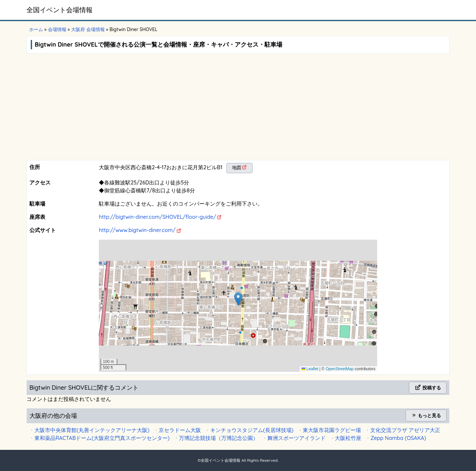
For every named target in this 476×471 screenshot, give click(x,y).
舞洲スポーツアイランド (297, 438)
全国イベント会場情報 (59, 10)
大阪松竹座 (348, 438)
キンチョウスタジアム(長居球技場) (252, 430)
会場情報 (57, 29)
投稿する (428, 388)
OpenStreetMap (340, 369)
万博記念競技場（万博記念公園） (218, 438)
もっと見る (426, 415)
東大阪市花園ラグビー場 (332, 430)
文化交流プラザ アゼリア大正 (405, 430)
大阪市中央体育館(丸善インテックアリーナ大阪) (92, 430)
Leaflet (310, 369)
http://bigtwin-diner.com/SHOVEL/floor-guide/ (158, 217)
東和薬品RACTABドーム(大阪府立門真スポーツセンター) (102, 438)
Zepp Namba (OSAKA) (398, 438)
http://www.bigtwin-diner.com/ (137, 230)
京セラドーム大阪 (180, 430)
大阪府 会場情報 (88, 29)
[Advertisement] (238, 110)
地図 (237, 168)
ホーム (36, 29)
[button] (238, 299)
